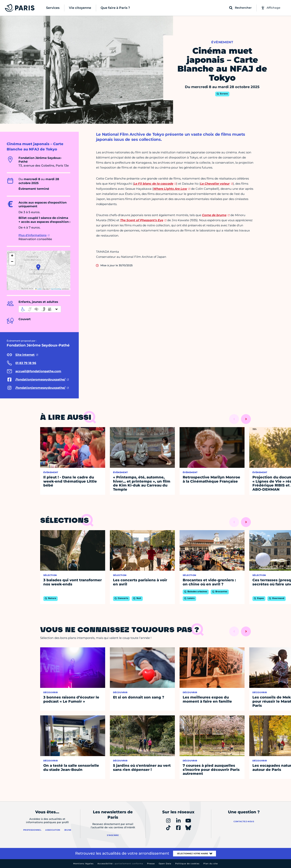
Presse (151, 864)
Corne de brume (214, 215)
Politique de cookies (187, 864)
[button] (38, 267)
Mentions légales (83, 864)
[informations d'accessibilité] (40, 309)
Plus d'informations (32, 235)
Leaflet (38, 289)
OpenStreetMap (56, 289)
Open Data (165, 864)
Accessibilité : (120, 864)
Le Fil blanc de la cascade (153, 184)
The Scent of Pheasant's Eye (142, 220)
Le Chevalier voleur (215, 184)
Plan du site (211, 864)
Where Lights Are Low (170, 189)
